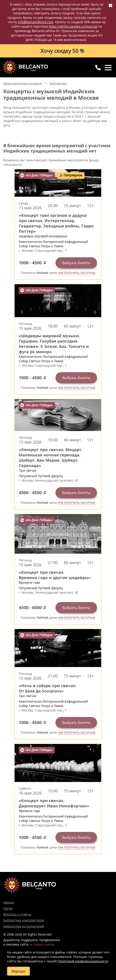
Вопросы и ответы (17, 914)
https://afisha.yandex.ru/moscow (73, 26)
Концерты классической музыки (26, 67)
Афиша (9, 902)
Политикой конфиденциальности (83, 961)
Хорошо (18, 971)
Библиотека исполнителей (24, 926)
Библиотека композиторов (24, 920)
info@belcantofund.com (35, 22)
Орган (8, 908)
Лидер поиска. (44, 944)
